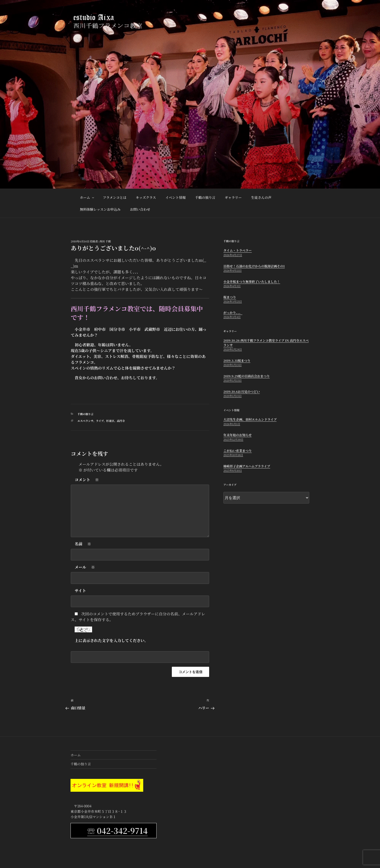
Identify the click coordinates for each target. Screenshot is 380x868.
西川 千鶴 (105, 241)
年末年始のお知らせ (238, 435)
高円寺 (121, 421)
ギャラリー (233, 197)
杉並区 (110, 421)
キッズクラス (146, 197)
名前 (83, 544)
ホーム (87, 197)
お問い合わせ (140, 209)
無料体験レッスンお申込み (100, 209)
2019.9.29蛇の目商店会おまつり (247, 376)
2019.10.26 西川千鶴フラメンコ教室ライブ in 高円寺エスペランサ (266, 343)
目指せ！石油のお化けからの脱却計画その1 (254, 266)
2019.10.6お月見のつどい (242, 391)
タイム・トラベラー (238, 250)
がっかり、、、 (233, 313)
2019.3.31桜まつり (237, 360)
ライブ (100, 421)
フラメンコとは (115, 197)
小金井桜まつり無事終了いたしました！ (252, 282)
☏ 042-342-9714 (117, 830)
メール (85, 567)
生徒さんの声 (261, 197)
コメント (87, 480)
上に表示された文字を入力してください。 (111, 640)
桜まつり (230, 297)
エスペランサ (85, 421)
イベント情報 (175, 197)
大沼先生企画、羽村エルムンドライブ (250, 419)
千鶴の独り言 (205, 197)
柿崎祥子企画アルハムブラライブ (247, 466)
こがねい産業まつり (238, 451)
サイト (80, 591)
